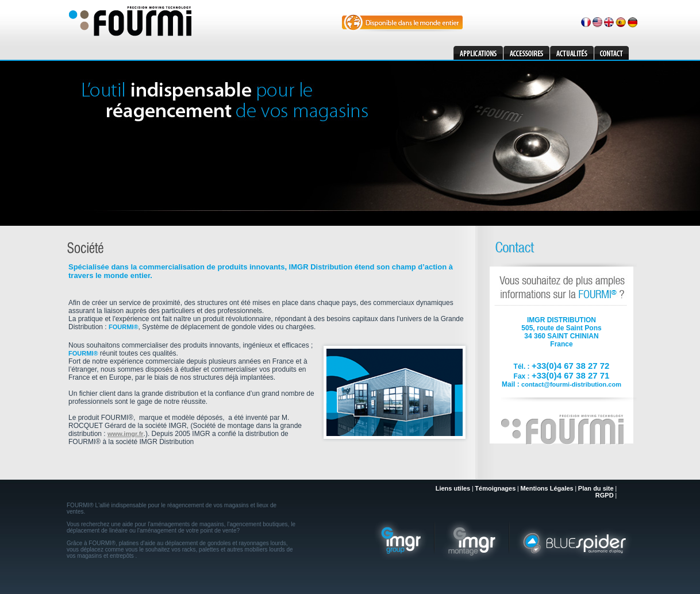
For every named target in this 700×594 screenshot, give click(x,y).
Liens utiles (453, 488)
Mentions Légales (547, 488)
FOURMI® (124, 327)
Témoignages (495, 488)
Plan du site (596, 488)
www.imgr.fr (126, 434)
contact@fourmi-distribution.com (571, 384)
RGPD (605, 495)
